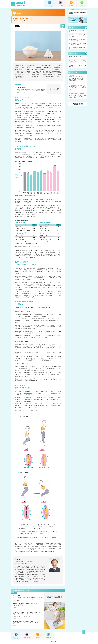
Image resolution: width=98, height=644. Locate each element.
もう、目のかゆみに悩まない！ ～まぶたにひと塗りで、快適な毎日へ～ (78, 95)
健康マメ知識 (60, 6)
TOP (84, 633)
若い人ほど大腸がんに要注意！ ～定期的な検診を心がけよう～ (78, 87)
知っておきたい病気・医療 (50, 6)
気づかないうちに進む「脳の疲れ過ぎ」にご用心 (79, 44)
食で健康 (71, 6)
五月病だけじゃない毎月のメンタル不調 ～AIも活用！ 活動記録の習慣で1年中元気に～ (78, 78)
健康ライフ (82, 6)
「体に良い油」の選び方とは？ (79, 48)
